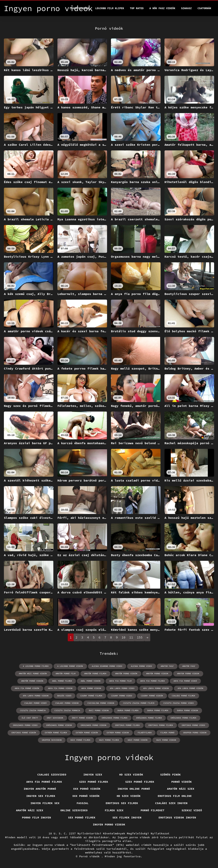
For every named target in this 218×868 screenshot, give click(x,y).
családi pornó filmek (184, 696)
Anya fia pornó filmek (44, 782)
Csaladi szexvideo (52, 775)
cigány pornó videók (152, 696)
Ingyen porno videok (109, 824)
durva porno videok (188, 711)
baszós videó (64, 696)
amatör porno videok (157, 674)
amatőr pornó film (66, 674)
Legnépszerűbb (80, 8)
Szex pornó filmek (94, 782)
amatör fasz (189, 666)
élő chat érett (30, 718)
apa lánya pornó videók (191, 688)
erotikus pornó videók (24, 733)
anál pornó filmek (62, 681)
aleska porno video (142, 666)
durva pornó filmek (128, 711)
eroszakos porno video (25, 725)
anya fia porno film (120, 681)
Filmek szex (114, 810)
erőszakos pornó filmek (149, 718)
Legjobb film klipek (110, 8)
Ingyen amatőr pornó (40, 789)
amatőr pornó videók (32, 681)
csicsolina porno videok (101, 703)
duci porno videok (99, 711)
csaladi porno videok (67, 703)
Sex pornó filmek (82, 817)
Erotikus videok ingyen (177, 817)
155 (140, 637)
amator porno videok (188, 674)
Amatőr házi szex (181, 789)
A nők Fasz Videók (162, 8)
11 (131, 637)
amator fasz (167, 666)
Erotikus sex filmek (122, 803)
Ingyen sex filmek (41, 796)
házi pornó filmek (80, 740)
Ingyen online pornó (134, 789)
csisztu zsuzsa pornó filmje (139, 703)
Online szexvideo (74, 810)
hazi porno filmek (109, 740)
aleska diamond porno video (107, 666)
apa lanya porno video (122, 688)
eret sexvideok (55, 718)
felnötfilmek (145, 733)
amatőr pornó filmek (95, 674)
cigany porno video (122, 696)
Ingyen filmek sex (45, 803)
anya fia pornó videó (185, 681)
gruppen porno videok (195, 733)
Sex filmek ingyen (127, 817)
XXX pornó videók (87, 789)
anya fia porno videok (60, 688)
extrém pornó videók (87, 733)
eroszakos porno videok (94, 725)
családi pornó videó (35, 703)
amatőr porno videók (126, 674)
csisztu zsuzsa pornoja (67, 711)
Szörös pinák (170, 775)
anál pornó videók (91, 681)
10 (124, 637)
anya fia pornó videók (27, 688)
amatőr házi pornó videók (33, 674)
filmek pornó (167, 733)
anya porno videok (91, 688)
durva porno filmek (158, 711)
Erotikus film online (175, 796)
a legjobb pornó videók (70, 666)
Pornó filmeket (153, 810)
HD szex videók (131, 775)
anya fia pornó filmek (153, 681)
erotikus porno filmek (161, 725)
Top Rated (137, 8)
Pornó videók (182, 782)
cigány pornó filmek (91, 696)
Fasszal (83, 803)
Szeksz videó (192, 810)
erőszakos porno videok (59, 725)
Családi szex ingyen (171, 803)
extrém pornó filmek (56, 733)
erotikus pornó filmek (127, 725)
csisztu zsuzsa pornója (33, 711)
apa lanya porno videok (36, 696)
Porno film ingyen (36, 817)
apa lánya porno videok (156, 688)
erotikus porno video (193, 725)
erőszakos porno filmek (184, 718)
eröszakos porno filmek (115, 718)
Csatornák (204, 8)
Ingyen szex (93, 775)
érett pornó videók (83, 718)
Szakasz (186, 8)
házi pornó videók (138, 740)
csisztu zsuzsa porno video (178, 703)
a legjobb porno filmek (36, 666)
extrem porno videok (118, 733)
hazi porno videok (166, 740)
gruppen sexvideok (52, 740)
